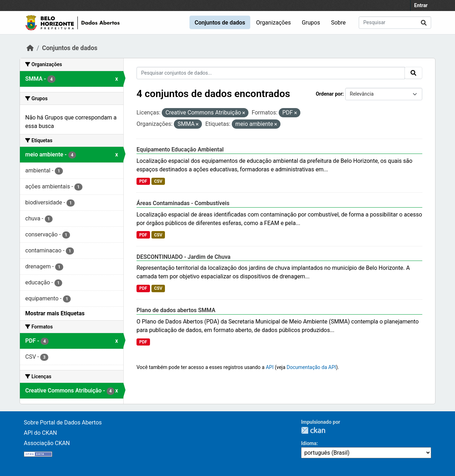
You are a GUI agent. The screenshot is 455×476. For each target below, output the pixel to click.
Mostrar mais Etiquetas (55, 313)
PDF (143, 181)
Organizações (274, 23)
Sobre (338, 23)
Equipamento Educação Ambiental (180, 149)
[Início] (30, 48)
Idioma (309, 443)
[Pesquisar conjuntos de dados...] (395, 23)
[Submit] (424, 23)
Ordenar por (329, 94)
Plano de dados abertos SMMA (176, 310)
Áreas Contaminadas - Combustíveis (183, 203)
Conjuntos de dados (220, 23)
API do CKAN (40, 433)
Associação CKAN (47, 443)
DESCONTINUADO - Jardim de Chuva (183, 257)
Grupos (311, 23)
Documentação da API (311, 367)
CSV (158, 181)
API (270, 367)
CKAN (313, 430)
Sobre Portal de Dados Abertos (63, 422)
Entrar (421, 5)
